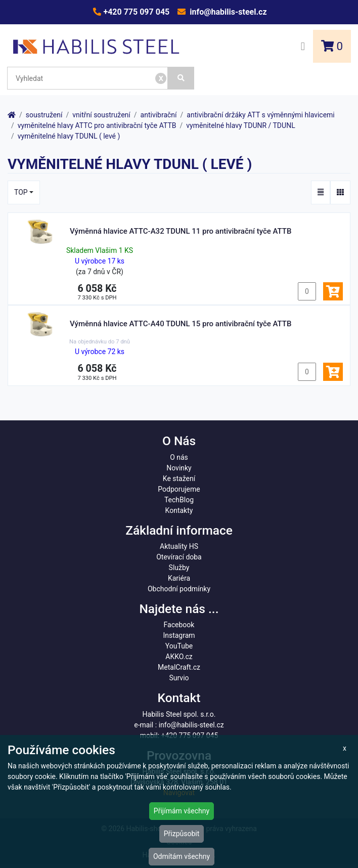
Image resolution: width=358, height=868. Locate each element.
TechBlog (179, 500)
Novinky (179, 468)
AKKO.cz (179, 657)
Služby (179, 568)
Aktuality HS (179, 546)
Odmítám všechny (182, 856)
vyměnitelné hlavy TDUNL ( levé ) (69, 136)
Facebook (179, 625)
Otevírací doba (179, 557)
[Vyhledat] (181, 78)
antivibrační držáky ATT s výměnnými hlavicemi (260, 115)
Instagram (179, 635)
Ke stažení (179, 479)
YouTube (179, 646)
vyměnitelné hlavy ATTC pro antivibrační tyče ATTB (97, 125)
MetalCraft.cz (179, 667)
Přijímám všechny (182, 811)
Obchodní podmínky (179, 589)
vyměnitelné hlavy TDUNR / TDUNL (240, 125)
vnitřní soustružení (101, 115)
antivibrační (159, 115)
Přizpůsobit (182, 834)
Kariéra (179, 578)
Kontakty (179, 510)
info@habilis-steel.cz (227, 12)
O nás (179, 457)
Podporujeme (179, 489)
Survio (179, 678)
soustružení (44, 115)
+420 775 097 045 (135, 12)
